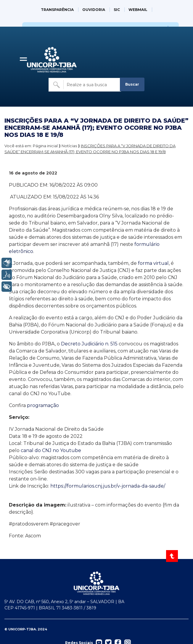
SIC (117, 10)
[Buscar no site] (85, 85)
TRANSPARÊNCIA (57, 10)
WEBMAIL (138, 10)
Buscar (132, 84)
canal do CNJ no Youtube (51, 450)
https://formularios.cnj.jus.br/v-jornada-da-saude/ (108, 486)
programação (43, 405)
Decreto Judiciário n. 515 (89, 344)
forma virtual (153, 263)
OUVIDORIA (94, 10)
